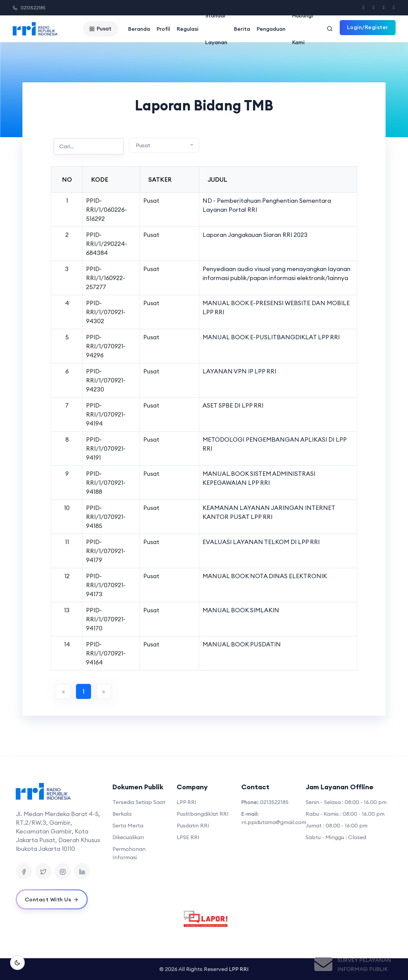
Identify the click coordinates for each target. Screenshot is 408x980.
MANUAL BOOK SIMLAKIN (241, 610)
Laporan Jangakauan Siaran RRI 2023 (255, 235)
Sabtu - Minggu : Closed (336, 837)
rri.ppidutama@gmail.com (274, 822)
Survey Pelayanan (364, 960)
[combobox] (164, 145)
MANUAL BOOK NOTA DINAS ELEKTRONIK (265, 576)
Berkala (122, 814)
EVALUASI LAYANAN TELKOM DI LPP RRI (261, 542)
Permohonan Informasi (129, 853)
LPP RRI (187, 802)
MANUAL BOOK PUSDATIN (242, 644)
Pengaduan (271, 29)
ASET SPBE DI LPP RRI (233, 405)
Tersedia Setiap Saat (139, 802)
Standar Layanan (216, 29)
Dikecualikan (128, 837)
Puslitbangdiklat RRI (203, 814)
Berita (242, 29)
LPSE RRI (188, 837)
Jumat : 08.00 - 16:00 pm (337, 825)
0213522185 (29, 8)
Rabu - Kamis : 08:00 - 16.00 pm (345, 814)
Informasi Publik (363, 969)
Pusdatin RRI (193, 825)
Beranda (139, 29)
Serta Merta (128, 825)
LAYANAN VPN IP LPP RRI (239, 371)
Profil (163, 29)
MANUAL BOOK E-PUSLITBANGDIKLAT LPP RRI (271, 337)
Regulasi (188, 29)
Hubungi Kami (303, 29)
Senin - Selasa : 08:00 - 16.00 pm (346, 802)
